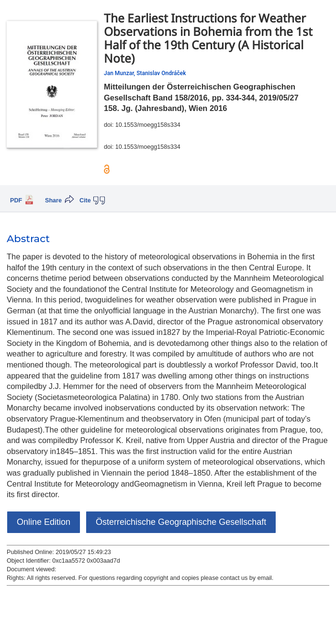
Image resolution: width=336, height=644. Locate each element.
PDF (16, 200)
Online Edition (44, 522)
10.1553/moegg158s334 (148, 125)
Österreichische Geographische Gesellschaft (181, 522)
